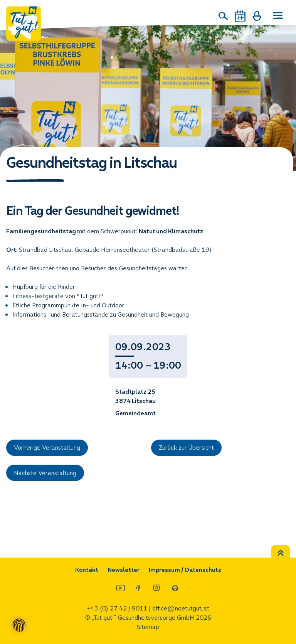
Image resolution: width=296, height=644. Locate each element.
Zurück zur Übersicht (186, 448)
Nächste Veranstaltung (45, 473)
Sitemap (148, 627)
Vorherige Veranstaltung (47, 448)
